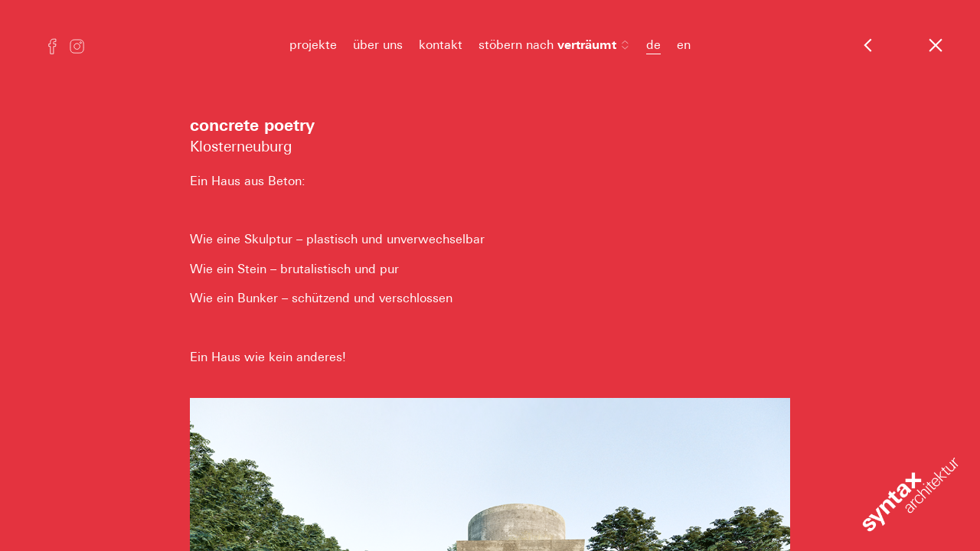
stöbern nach (554, 45)
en (684, 45)
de (653, 45)
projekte (313, 45)
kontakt (441, 45)
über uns (378, 45)
